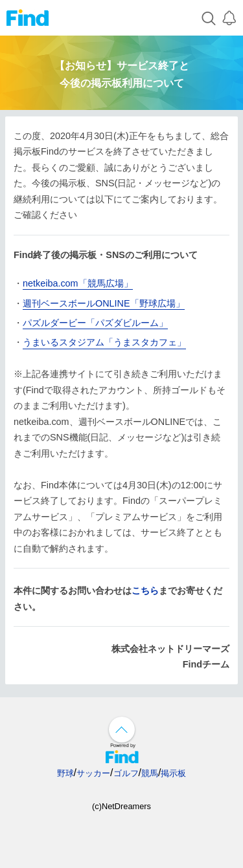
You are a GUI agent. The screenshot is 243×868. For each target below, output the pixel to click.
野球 (65, 773)
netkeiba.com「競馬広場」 (78, 283)
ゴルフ (126, 773)
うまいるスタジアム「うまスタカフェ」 (104, 342)
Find (28, 18)
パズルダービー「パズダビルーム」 (95, 323)
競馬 (150, 773)
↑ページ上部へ (122, 730)
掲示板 (173, 773)
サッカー (93, 773)
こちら (145, 591)
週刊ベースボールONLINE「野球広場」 (104, 303)
